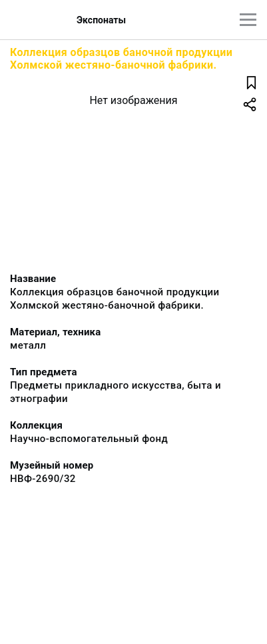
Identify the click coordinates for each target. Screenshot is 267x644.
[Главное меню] (248, 20)
